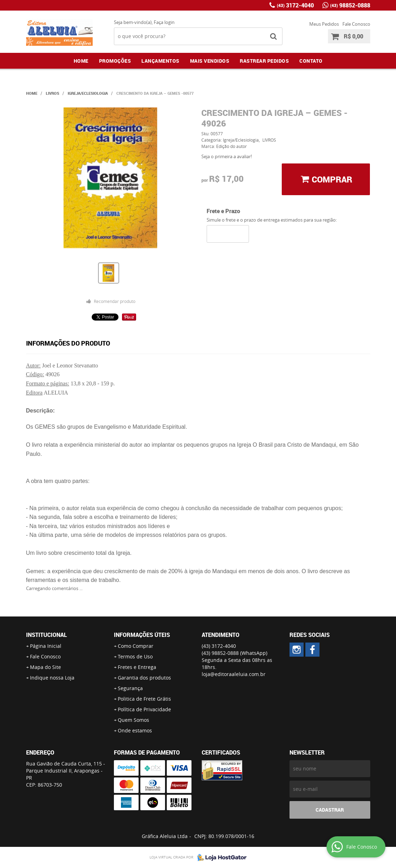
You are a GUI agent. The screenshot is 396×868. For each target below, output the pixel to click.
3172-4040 (295, 5)
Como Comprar (136, 646)
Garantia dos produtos (144, 678)
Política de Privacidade (144, 709)
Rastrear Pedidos (264, 61)
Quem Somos (133, 720)
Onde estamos (135, 730)
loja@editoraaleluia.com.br (234, 674)
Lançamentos (160, 61)
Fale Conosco (356, 24)
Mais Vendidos (210, 61)
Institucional (47, 635)
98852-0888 (350, 5)
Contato (311, 61)
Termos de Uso (135, 656)
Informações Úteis (142, 635)
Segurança (130, 688)
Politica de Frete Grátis (144, 699)
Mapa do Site (45, 667)
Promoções (115, 61)
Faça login (164, 22)
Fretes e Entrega (137, 667)
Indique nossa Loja (52, 678)
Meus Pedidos (324, 24)
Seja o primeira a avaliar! (227, 156)
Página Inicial (46, 646)
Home (81, 61)
